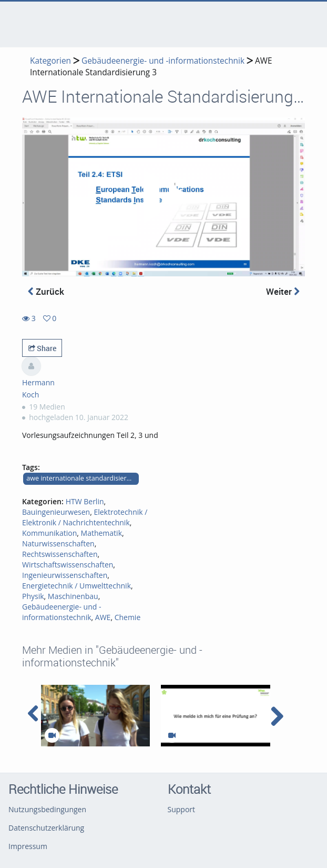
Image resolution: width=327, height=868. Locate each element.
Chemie (128, 617)
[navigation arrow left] (33, 714)
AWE (103, 617)
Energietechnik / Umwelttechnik (76, 586)
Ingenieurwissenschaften (65, 575)
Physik (33, 596)
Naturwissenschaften (58, 543)
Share (42, 348)
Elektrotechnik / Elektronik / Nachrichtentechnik (85, 517)
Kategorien (50, 61)
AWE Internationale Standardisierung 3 (151, 67)
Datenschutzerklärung (46, 828)
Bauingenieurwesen (56, 512)
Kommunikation (49, 533)
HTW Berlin (85, 501)
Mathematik (101, 533)
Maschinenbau (73, 596)
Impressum (28, 846)
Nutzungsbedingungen (47, 809)
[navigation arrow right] (277, 716)
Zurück (46, 291)
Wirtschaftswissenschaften (68, 565)
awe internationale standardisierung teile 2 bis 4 (83, 478)
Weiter (283, 291)
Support (182, 809)
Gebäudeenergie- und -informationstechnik (163, 61)
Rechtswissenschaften (60, 554)
